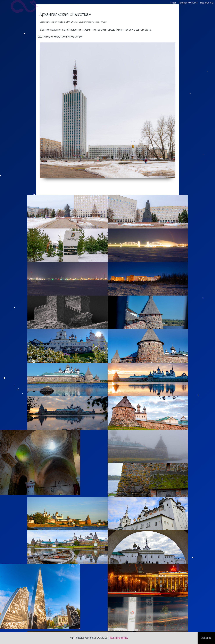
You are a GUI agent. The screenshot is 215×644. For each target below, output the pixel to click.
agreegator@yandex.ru (23, 620)
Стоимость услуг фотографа (27, 624)
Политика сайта (118, 638)
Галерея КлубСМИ (188, 3)
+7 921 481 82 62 (20, 615)
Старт (173, 3)
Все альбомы (207, 3)
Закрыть (206, 638)
